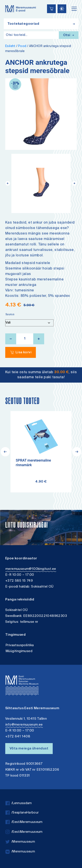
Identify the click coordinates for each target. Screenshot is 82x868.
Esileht (10, 46)
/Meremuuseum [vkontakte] (20, 852)
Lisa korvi (24, 353)
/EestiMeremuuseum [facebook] (24, 822)
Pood (22, 46)
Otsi (69, 35)
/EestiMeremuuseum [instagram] (24, 832)
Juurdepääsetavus (8, 1)
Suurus (10, 315)
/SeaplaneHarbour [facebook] (22, 813)
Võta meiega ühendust (29, 749)
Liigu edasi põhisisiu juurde (5, 1)
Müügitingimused (19, 651)
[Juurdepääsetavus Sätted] (62, 9)
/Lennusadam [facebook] (19, 803)
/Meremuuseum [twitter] (20, 842)
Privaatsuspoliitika (20, 645)
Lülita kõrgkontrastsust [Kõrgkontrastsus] (6, 3)
